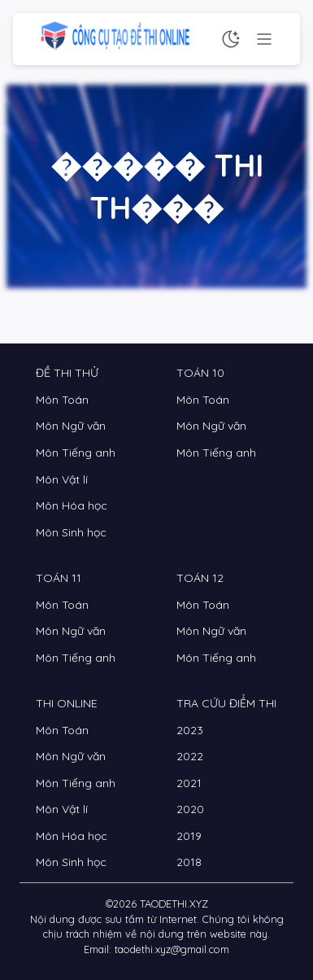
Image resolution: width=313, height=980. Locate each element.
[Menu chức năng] (264, 39)
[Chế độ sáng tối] (231, 39)
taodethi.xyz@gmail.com (172, 949)
